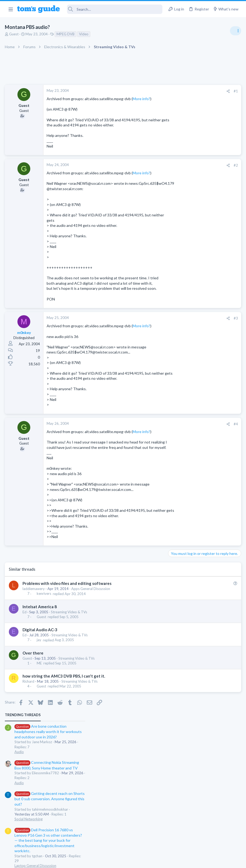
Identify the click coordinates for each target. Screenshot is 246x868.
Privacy (137, 861)
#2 (150, 176)
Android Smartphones (187, 265)
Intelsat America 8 (40, 680)
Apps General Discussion (91, 662)
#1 (150, 91)
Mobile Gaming (182, 321)
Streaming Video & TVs (70, 685)
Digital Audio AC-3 (40, 703)
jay (40, 713)
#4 (150, 476)
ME (40, 737)
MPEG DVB (66, 34)
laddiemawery (34, 662)
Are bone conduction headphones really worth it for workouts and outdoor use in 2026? (204, 104)
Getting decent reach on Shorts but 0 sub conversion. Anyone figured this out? (205, 172)
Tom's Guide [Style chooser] (202, 838)
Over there (33, 726)
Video (84, 34)
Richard (29, 755)
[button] (11, 9)
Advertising (65, 861)
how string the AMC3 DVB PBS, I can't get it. (64, 749)
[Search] (115, 9)
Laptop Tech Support (187, 295)
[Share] (142, 91)
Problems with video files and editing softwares (68, 657)
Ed (25, 685)
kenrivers (44, 667)
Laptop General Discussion (191, 238)
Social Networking (184, 191)
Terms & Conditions (174, 861)
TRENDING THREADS (178, 88)
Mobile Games (191, 306)
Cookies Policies (103, 861)
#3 (150, 360)
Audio (175, 124)
